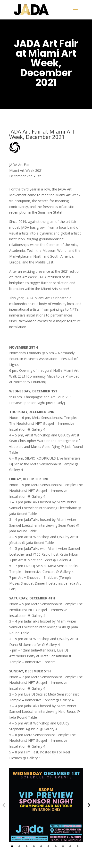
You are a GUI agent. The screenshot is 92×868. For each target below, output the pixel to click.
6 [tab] (48, 846)
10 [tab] (78, 846)
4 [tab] (34, 846)
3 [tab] (27, 846)
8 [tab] (63, 846)
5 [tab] (41, 846)
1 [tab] (12, 846)
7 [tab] (56, 846)
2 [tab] (19, 846)
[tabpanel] (46, 805)
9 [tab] (70, 846)
